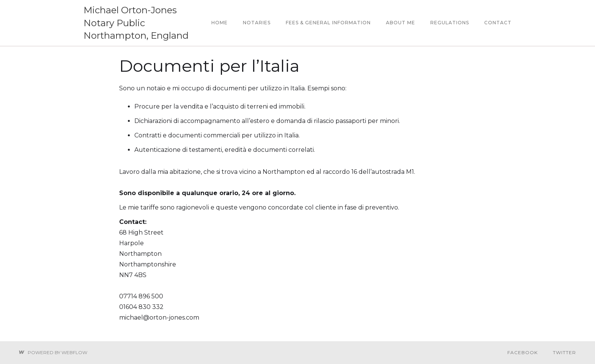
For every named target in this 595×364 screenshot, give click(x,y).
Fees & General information (328, 23)
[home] (144, 23)
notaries (257, 23)
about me (401, 23)
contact (498, 23)
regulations (450, 23)
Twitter (564, 352)
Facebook (523, 352)
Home (220, 23)
